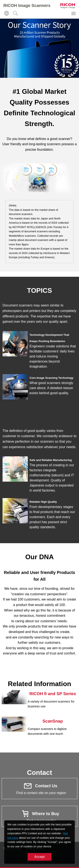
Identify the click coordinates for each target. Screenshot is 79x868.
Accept (39, 857)
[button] (7, 13)
